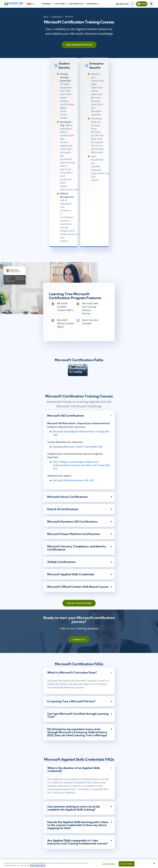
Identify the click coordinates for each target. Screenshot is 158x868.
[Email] (79, 800)
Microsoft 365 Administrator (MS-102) (53, 399)
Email (52, 795)
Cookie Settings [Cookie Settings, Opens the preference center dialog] (109, 864)
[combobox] (52, 809)
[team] (60, 782)
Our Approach (76, 5)
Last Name (84, 786)
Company (53, 814)
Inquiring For (54, 779)
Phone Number (55, 804)
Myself (54, 782)
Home (23, 19)
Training (46, 5)
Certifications (33, 19)
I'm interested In (55, 833)
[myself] (50, 782)
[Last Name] (94, 790)
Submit (79, 850)
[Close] (154, 864)
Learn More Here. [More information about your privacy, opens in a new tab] (38, 866)
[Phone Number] (79, 809)
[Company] (79, 818)
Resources (92, 5)
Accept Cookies (127, 864)
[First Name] (64, 790)
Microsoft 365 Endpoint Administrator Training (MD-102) (63, 360)
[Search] (132, 5)
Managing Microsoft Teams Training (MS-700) (57, 372)
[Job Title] (79, 828)
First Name (54, 786)
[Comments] (79, 838)
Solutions (60, 5)
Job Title (52, 823)
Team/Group (67, 782)
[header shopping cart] (151, 5)
